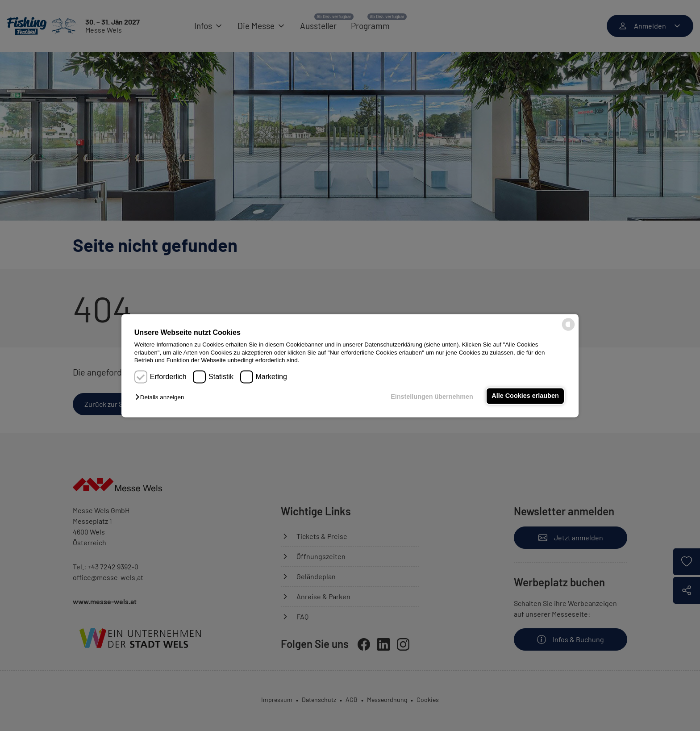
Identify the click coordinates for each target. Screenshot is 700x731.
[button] (162, 398)
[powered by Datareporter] (568, 330)
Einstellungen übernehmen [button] (432, 397)
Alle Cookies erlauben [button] (525, 396)
